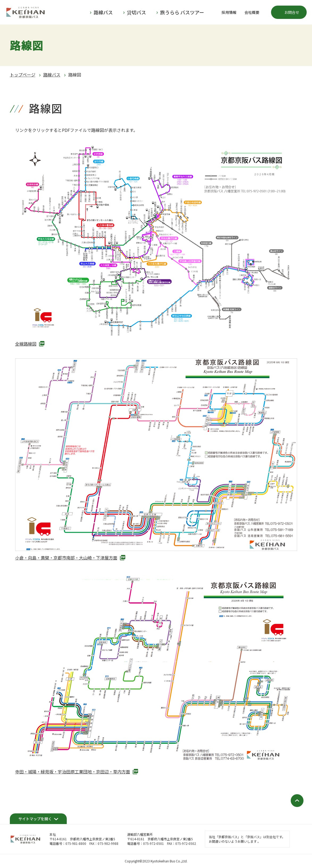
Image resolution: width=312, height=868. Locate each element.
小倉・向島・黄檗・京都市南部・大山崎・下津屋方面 (66, 558)
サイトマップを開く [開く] (35, 819)
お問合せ (292, 12)
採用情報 (229, 12)
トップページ (23, 75)
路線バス (52, 75)
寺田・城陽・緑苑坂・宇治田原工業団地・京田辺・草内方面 (73, 772)
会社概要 (252, 12)
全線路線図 (26, 344)
